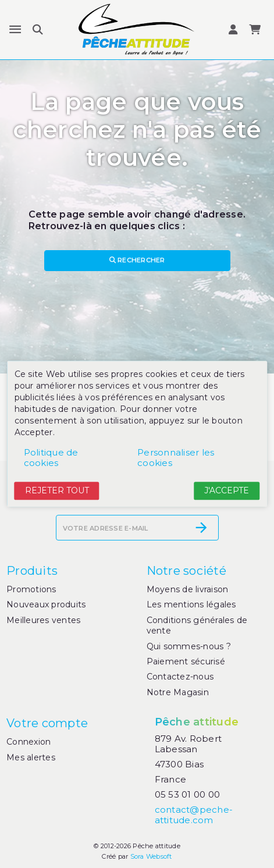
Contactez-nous (180, 677)
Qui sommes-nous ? (189, 646)
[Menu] (15, 30)
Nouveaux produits (46, 604)
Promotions (31, 589)
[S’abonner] (201, 528)
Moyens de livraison (188, 589)
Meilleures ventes (43, 620)
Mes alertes (31, 757)
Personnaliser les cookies (176, 458)
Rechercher (137, 260)
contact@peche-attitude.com (194, 815)
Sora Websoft (151, 856)
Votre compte (47, 723)
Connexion (29, 742)
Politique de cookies (51, 458)
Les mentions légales (191, 604)
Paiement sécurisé (186, 661)
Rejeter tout (57, 490)
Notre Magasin (178, 692)
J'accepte (227, 490)
